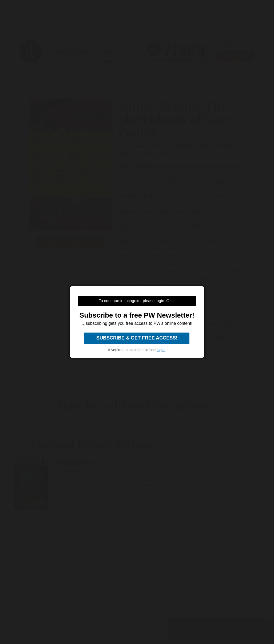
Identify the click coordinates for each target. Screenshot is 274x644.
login (161, 350)
